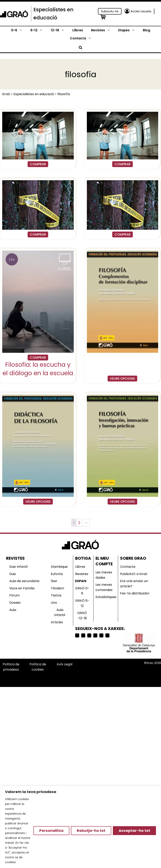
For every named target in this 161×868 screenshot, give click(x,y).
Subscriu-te (110, 11)
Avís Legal (64, 664)
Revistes (103, 30)
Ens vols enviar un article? (134, 584)
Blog (146, 30)
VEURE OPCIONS (122, 379)
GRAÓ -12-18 (82, 616)
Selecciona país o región (103, 672)
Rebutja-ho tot (91, 831)
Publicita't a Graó (134, 574)
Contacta (83, 38)
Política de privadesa (11, 667)
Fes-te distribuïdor (135, 593)
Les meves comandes (104, 587)
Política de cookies (38, 667)
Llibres (78, 30)
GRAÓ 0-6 (82, 591)
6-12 (39, 30)
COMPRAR (38, 164)
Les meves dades (104, 575)
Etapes (129, 30)
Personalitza (51, 831)
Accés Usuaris (141, 11)
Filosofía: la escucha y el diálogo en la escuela (38, 369)
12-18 (60, 30)
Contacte (128, 567)
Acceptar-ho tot (134, 831)
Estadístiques (106, 597)
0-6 (19, 30)
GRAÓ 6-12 (82, 603)
